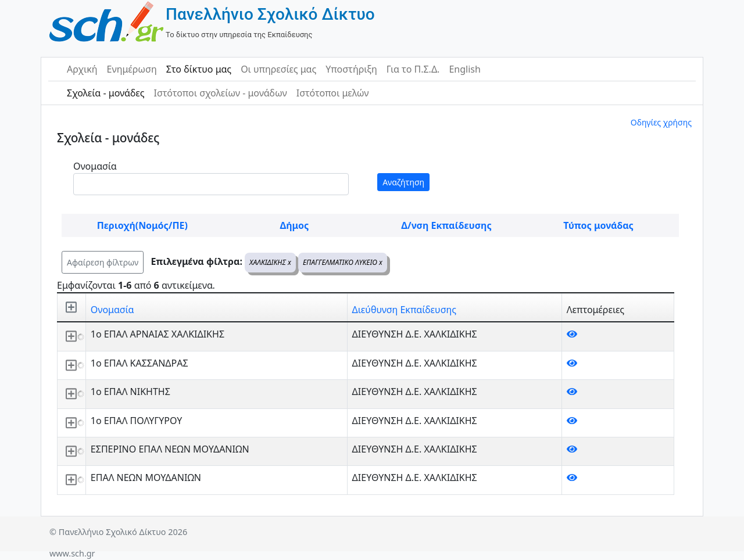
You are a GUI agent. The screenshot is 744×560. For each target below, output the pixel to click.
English (464, 69)
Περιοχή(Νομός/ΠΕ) (142, 225)
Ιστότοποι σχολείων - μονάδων (220, 93)
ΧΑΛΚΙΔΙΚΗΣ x (270, 262)
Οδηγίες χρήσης (661, 122)
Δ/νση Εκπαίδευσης (446, 225)
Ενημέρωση (132, 69)
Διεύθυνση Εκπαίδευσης (404, 310)
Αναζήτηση (403, 182)
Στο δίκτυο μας (199, 69)
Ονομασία (95, 166)
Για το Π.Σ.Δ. (413, 69)
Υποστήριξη (351, 69)
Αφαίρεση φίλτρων (103, 262)
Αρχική (82, 69)
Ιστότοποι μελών (333, 93)
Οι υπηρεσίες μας (278, 69)
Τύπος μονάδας (598, 225)
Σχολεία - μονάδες (105, 93)
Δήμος (294, 225)
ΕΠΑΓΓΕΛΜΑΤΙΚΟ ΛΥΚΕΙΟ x (343, 262)
